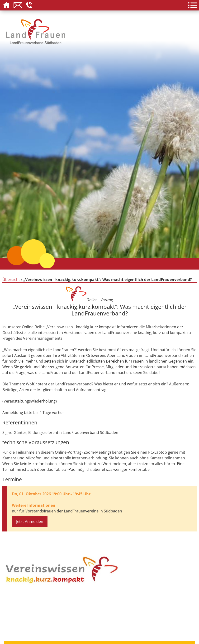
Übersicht (11, 280)
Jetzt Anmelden (30, 521)
